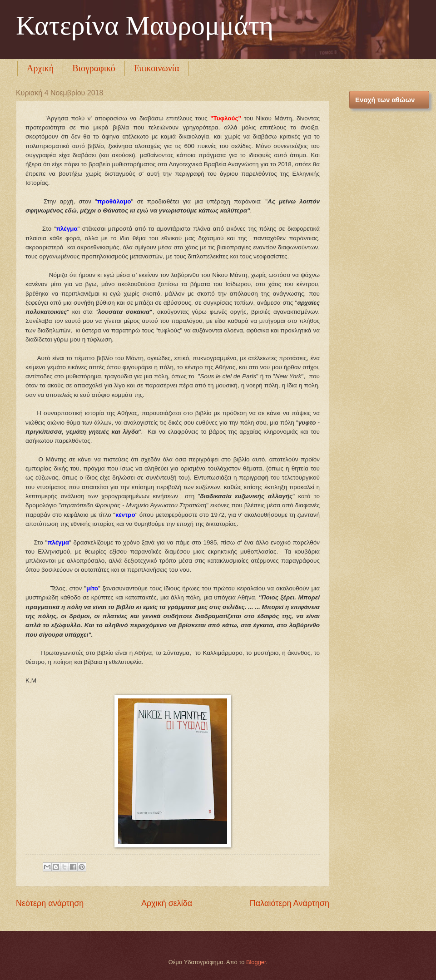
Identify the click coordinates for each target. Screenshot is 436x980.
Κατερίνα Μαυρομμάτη (145, 25)
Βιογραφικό (94, 68)
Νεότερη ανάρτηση (50, 903)
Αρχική (40, 68)
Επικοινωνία (157, 68)
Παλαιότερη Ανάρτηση (290, 903)
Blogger (256, 962)
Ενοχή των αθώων (385, 100)
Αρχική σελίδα (167, 903)
